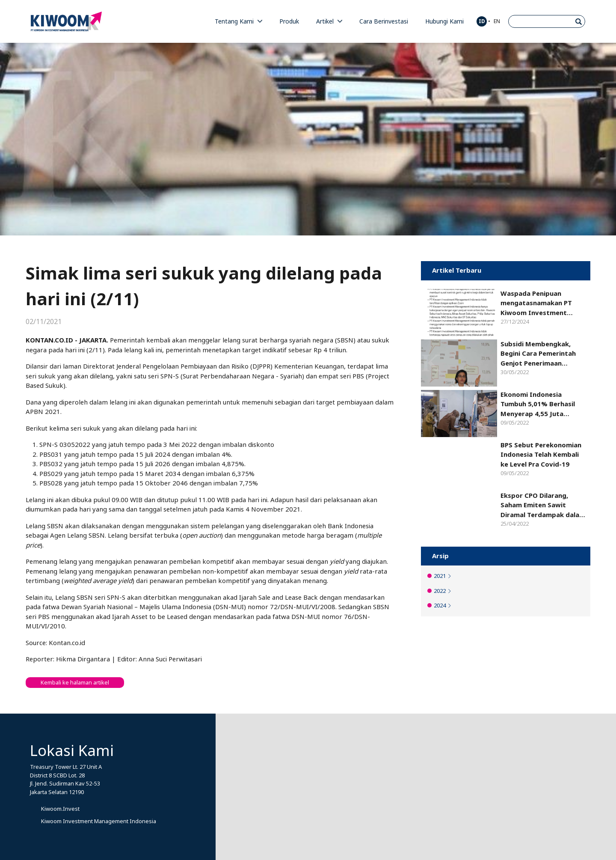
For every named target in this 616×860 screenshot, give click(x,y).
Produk (289, 21)
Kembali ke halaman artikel (75, 683)
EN (497, 21)
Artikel (329, 21)
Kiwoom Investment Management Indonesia (99, 821)
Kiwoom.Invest (60, 809)
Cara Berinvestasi (384, 21)
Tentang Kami (238, 21)
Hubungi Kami (444, 21)
